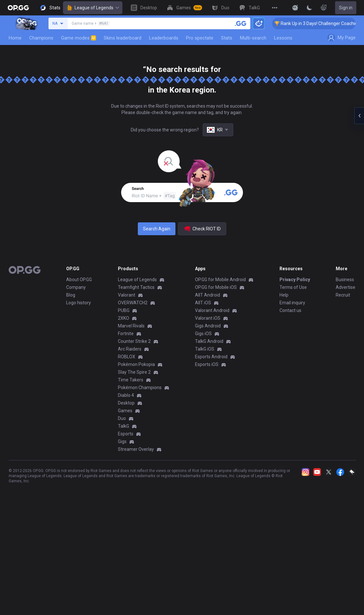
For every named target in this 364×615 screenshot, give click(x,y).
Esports (126, 434)
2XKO (124, 318)
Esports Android (211, 357)
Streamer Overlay (136, 449)
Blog (71, 295)
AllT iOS (203, 303)
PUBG (124, 310)
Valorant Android (212, 310)
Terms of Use (293, 287)
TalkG (124, 426)
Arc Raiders (130, 349)
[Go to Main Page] (18, 8)
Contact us (290, 310)
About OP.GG (79, 280)
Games (125, 411)
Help (284, 295)
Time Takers (131, 380)
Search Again (157, 229)
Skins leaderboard (123, 38)
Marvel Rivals (131, 326)
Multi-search (253, 38)
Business (345, 280)
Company (76, 287)
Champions (41, 38)
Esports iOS (207, 364)
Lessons (283, 38)
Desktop (126, 403)
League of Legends (93, 8)
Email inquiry (292, 303)
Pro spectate (200, 38)
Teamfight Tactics (136, 287)
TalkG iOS (205, 349)
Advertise (346, 287)
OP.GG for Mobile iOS (216, 287)
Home (15, 38)
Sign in (346, 8)
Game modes (79, 38)
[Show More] (295, 8)
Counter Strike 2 (134, 341)
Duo (122, 418)
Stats (227, 38)
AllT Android (208, 295)
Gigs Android (208, 326)
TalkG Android (209, 341)
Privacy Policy (295, 280)
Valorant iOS (208, 318)
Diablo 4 (126, 395)
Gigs (122, 441)
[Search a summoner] (241, 23)
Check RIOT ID (202, 229)
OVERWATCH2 (133, 303)
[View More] (275, 8)
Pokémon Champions (140, 388)
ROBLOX (127, 357)
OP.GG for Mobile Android (220, 280)
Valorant (127, 295)
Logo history (79, 303)
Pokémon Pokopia (136, 364)
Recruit (343, 295)
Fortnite (126, 334)
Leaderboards (164, 38)
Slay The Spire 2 (134, 372)
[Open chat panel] (359, 116)
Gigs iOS (203, 334)
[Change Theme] (309, 8)
